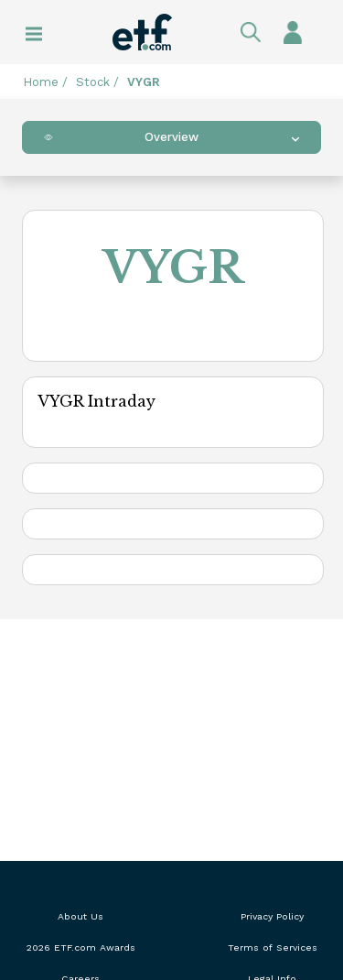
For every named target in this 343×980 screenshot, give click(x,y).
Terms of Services (273, 947)
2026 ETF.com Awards (81, 947)
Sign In (293, 32)
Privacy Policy (272, 916)
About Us (80, 916)
